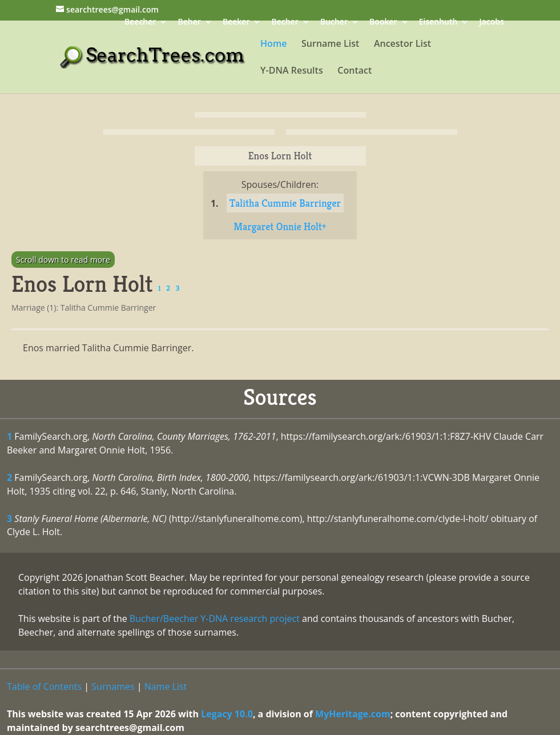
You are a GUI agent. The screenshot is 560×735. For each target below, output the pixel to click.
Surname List (330, 45)
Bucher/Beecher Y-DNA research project (215, 618)
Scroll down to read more (63, 260)
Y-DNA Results (292, 71)
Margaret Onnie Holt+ (280, 226)
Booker (383, 23)
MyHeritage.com (353, 714)
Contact (354, 71)
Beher (189, 23)
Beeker (236, 23)
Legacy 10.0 (227, 714)
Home (273, 45)
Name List (166, 686)
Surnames (113, 686)
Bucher (334, 23)
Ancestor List (402, 45)
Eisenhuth (438, 23)
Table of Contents (44, 686)
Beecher (140, 23)
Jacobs (492, 23)
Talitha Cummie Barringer (285, 203)
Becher (285, 23)
